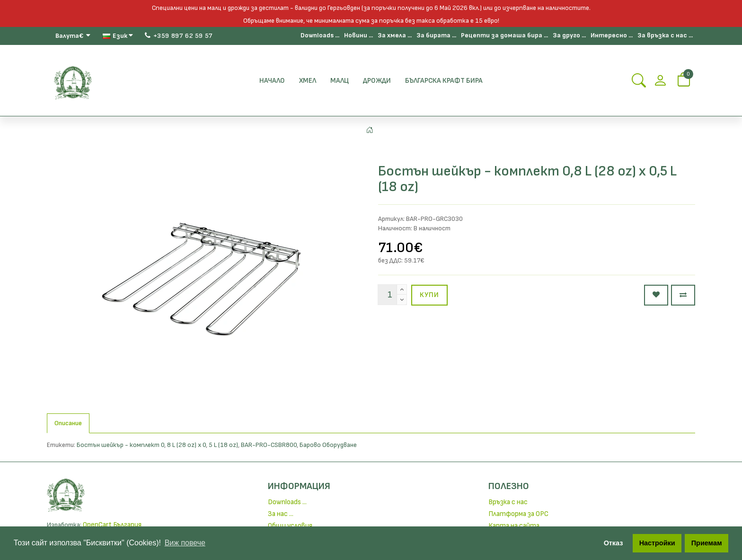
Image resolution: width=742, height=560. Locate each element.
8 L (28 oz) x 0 (186, 445)
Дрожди (377, 81)
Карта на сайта (514, 526)
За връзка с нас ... (665, 35)
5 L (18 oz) (223, 445)
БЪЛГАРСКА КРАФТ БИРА (444, 81)
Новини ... (358, 35)
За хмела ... (395, 35)
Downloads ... (320, 35)
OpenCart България (112, 525)
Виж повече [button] (185, 543)
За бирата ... (436, 35)
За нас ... (281, 514)
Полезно (509, 486)
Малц (340, 81)
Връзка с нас (508, 502)
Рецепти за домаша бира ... (504, 35)
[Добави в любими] (656, 295)
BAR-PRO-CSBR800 (269, 445)
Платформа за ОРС (518, 514)
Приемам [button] (707, 543)
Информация (299, 486)
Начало (272, 81)
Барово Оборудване (328, 445)
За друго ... (569, 35)
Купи (429, 295)
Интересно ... (612, 35)
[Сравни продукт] (683, 295)
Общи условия (290, 526)
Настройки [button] (657, 543)
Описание (68, 423)
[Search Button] (639, 83)
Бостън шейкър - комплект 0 (120, 445)
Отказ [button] (614, 543)
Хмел (308, 81)
